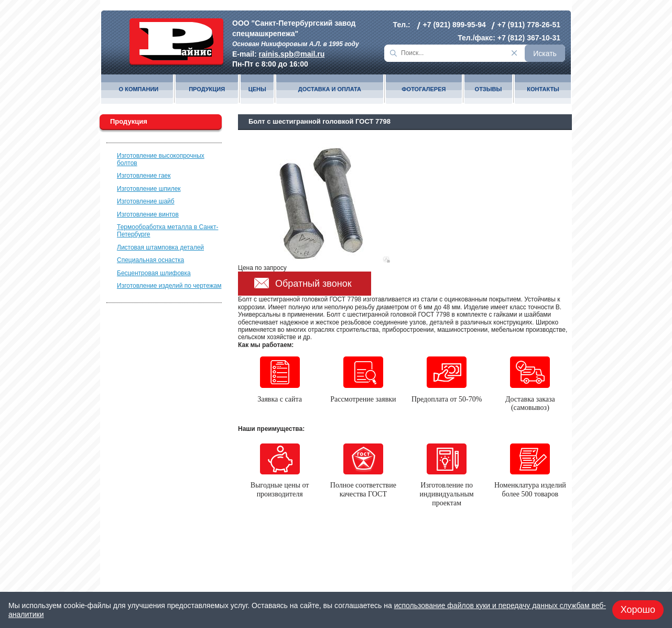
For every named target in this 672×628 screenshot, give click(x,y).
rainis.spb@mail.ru (292, 54)
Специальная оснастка (150, 260)
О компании (139, 89)
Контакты (543, 89)
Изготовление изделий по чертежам (169, 286)
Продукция (207, 89)
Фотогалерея (424, 89)
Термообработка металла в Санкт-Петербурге (167, 231)
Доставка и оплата (330, 89)
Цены (257, 89)
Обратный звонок (313, 284)
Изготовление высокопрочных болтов (161, 159)
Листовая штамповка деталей (160, 247)
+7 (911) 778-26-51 (529, 25)
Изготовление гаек (144, 176)
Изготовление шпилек (149, 189)
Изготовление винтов (148, 214)
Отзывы (489, 89)
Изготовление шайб (146, 201)
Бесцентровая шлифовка (154, 273)
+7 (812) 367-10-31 (529, 38)
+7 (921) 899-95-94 (454, 25)
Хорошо (638, 610)
